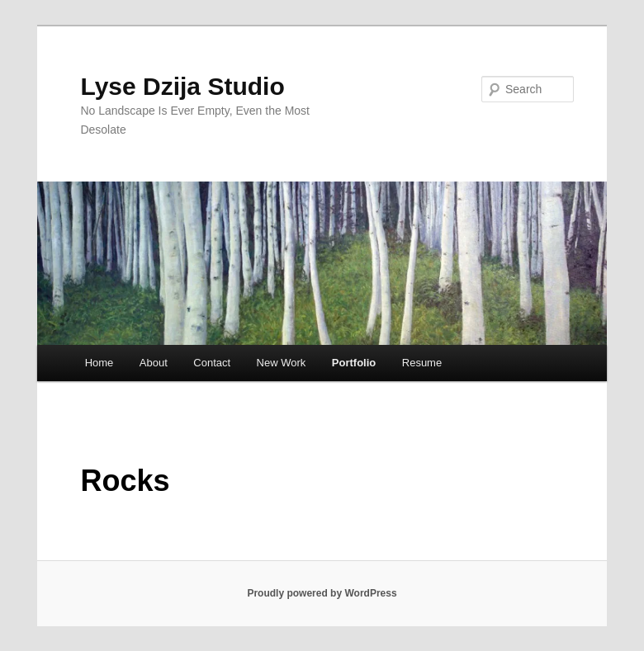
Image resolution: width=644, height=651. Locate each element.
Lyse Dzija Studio (182, 86)
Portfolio (354, 363)
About (154, 363)
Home (99, 363)
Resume (422, 363)
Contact (212, 363)
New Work (282, 363)
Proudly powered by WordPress (322, 593)
